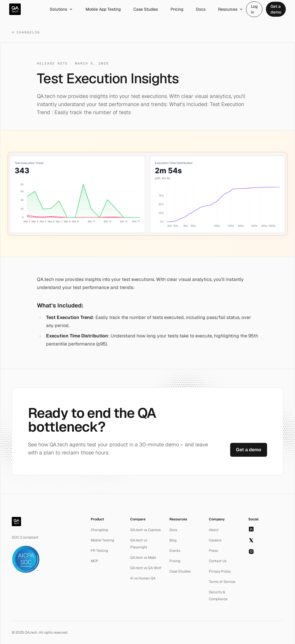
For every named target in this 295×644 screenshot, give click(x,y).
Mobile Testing (102, 540)
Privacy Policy (220, 571)
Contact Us (218, 561)
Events (175, 551)
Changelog (26, 32)
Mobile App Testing (103, 9)
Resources (231, 9)
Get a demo (276, 9)
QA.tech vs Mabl (143, 558)
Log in (254, 9)
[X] (251, 540)
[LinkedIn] (251, 529)
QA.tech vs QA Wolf (146, 568)
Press (213, 551)
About (214, 530)
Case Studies (146, 9)
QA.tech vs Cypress (145, 530)
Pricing (177, 9)
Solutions (61, 9)
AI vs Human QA (143, 578)
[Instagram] (251, 552)
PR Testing (99, 551)
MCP (94, 561)
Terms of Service (222, 582)
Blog (173, 540)
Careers (215, 540)
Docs (201, 9)
